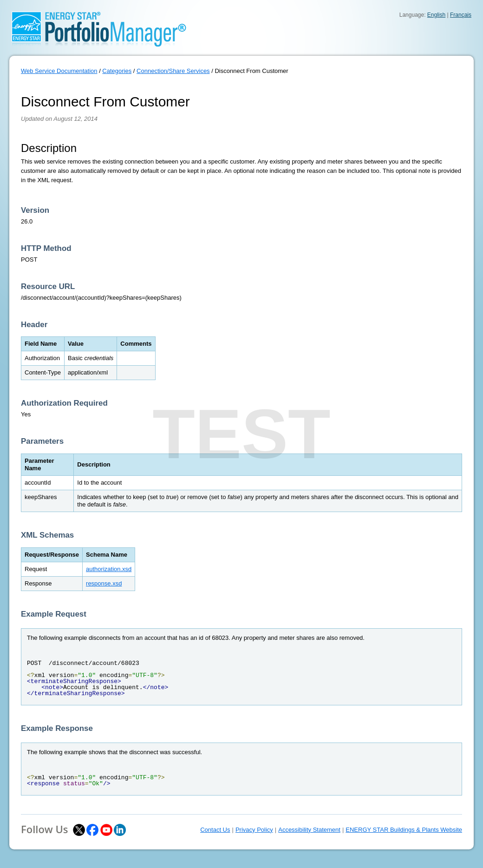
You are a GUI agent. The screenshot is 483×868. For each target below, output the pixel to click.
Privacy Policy (254, 830)
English (436, 15)
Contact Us (215, 830)
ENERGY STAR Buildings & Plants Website (404, 830)
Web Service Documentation (59, 71)
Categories (117, 71)
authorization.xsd (109, 569)
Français (461, 15)
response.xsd (104, 583)
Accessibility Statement (309, 830)
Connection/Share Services (173, 71)
